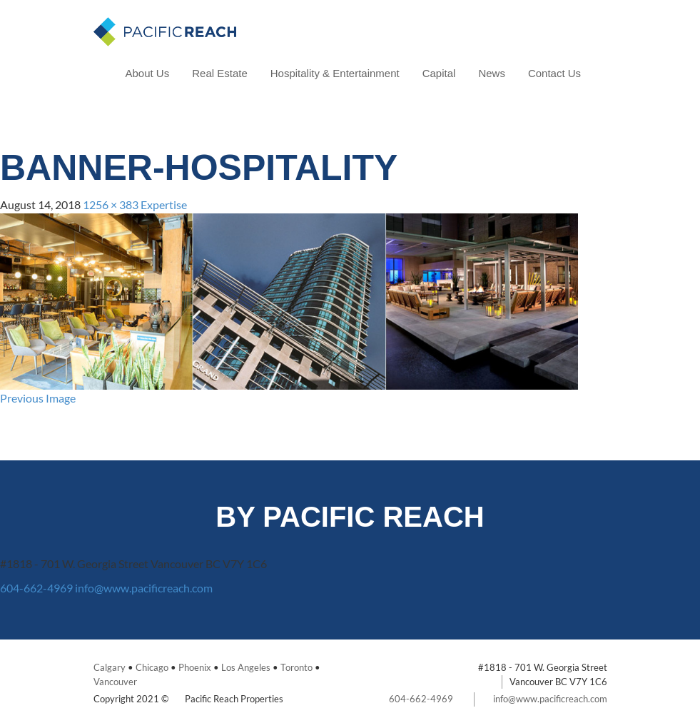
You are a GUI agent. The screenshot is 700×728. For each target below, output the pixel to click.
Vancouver (115, 682)
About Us (148, 73)
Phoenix (195, 667)
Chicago (152, 667)
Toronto (296, 667)
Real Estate (220, 73)
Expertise (164, 204)
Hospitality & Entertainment (335, 73)
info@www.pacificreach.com (144, 588)
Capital (439, 73)
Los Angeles (246, 667)
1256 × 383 (111, 204)
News (492, 73)
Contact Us (554, 73)
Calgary (110, 667)
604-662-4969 (36, 588)
